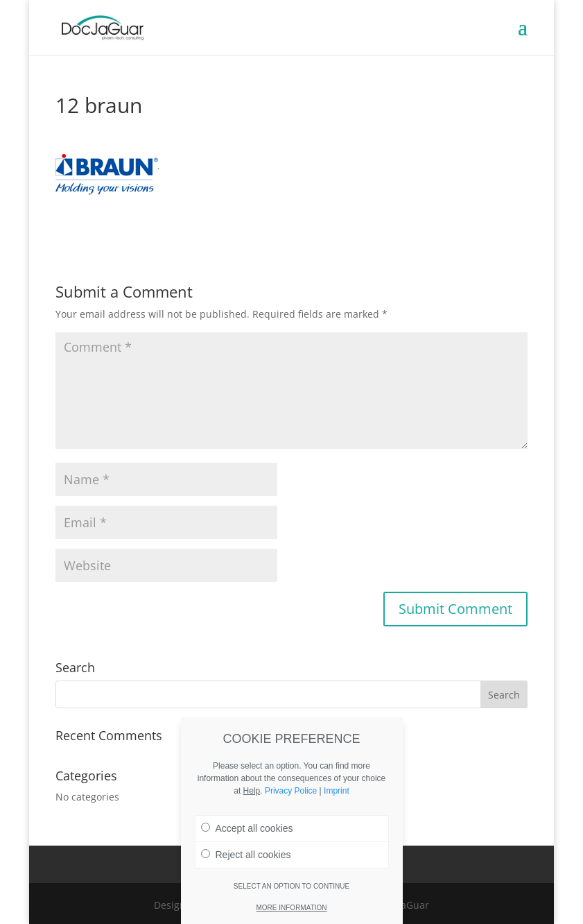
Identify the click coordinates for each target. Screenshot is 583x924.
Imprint (337, 791)
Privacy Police (291, 791)
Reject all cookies (246, 855)
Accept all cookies (247, 828)
